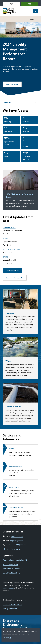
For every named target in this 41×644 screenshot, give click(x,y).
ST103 (5, 238)
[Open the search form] (36, 11)
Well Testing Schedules (12, 250)
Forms (7, 157)
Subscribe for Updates (15, 278)
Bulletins (26, 122)
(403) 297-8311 (17, 536)
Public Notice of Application (15, 560)
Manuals (26, 147)
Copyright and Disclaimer (12, 604)
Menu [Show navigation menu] (32, 19)
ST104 (5, 257)
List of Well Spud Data (11, 573)
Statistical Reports (27, 158)
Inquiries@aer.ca (16, 540)
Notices (26, 132)
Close (7, 638)
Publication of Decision (13, 569)
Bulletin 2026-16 (9, 227)
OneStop (8, 122)
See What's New (12, 271)
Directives (8, 132)
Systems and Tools (9, 143)
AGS (33, 4)
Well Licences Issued (11, 564)
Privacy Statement (10, 609)
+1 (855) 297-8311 (20, 545)
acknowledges (8, 588)
